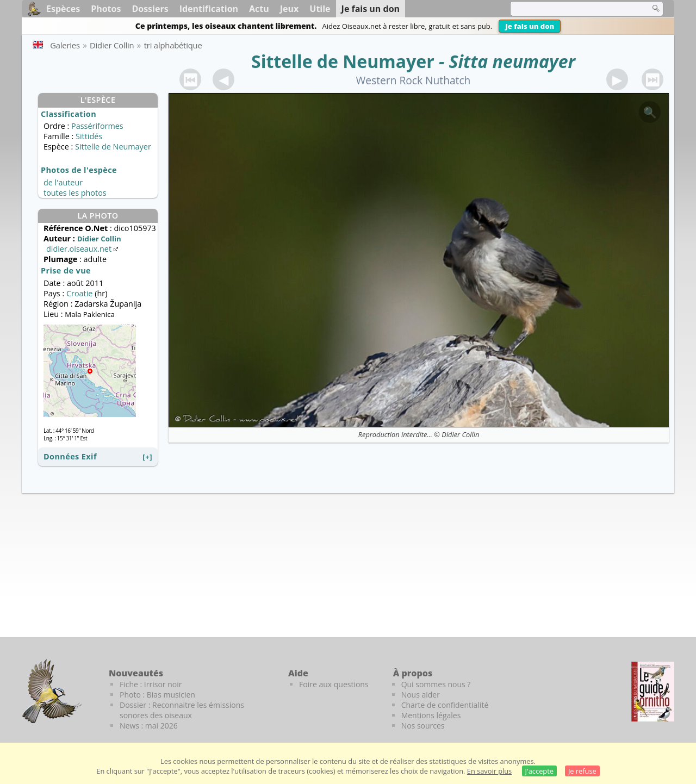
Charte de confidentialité (445, 705)
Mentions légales (431, 715)
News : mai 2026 (149, 726)
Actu (259, 9)
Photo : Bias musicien (157, 695)
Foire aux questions (334, 684)
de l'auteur (63, 182)
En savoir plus (489, 771)
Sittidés (89, 136)
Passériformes (97, 126)
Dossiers (150, 9)
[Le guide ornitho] (653, 692)
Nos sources (423, 726)
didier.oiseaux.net (83, 249)
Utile (320, 9)
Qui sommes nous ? (436, 684)
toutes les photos (75, 193)
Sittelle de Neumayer (343, 61)
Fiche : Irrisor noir (151, 684)
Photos (106, 9)
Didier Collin (460, 434)
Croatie (79, 293)
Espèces (63, 9)
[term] (573, 9)
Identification (209, 9)
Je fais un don (530, 26)
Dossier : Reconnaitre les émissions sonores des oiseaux (182, 710)
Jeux (290, 9)
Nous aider (421, 695)
